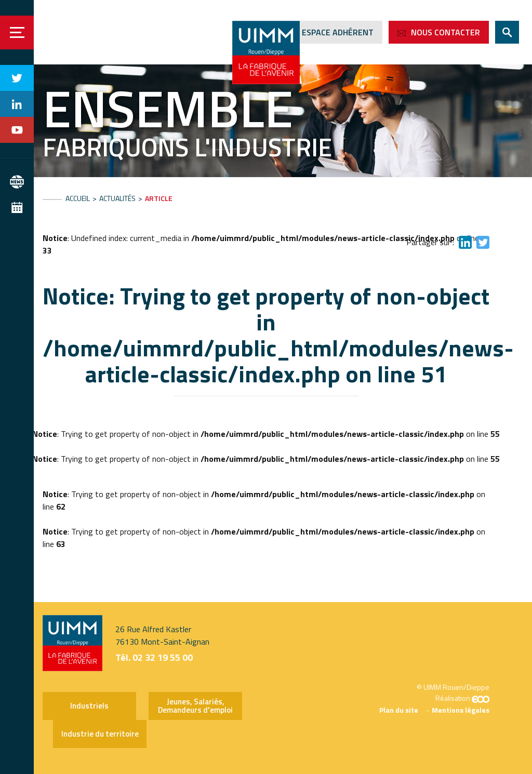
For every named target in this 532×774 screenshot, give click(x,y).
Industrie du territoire (100, 734)
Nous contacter (445, 32)
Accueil (78, 198)
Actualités (117, 198)
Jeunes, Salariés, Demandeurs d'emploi (195, 706)
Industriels (89, 706)
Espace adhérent (338, 32)
